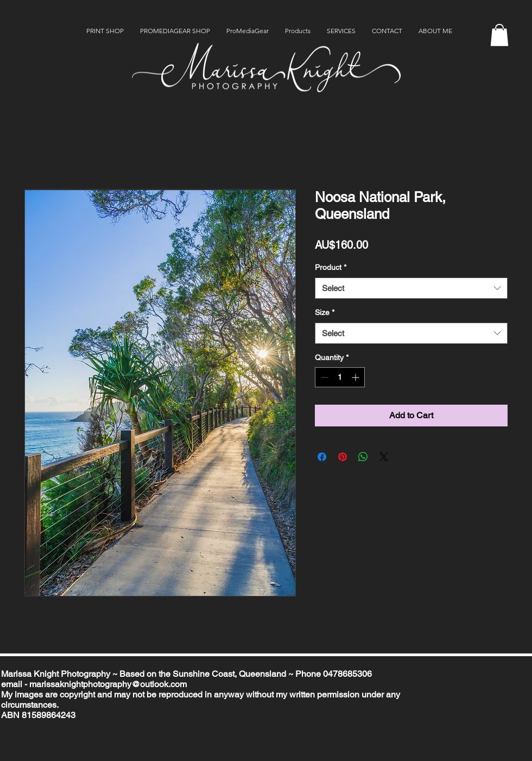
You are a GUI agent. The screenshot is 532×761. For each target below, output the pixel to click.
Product (331, 267)
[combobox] (411, 288)
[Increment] (356, 377)
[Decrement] (323, 377)
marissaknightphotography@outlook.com (108, 684)
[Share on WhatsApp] (363, 457)
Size (325, 312)
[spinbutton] (340, 377)
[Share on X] (384, 457)
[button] (499, 35)
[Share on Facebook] (322, 457)
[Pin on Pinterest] (343, 457)
